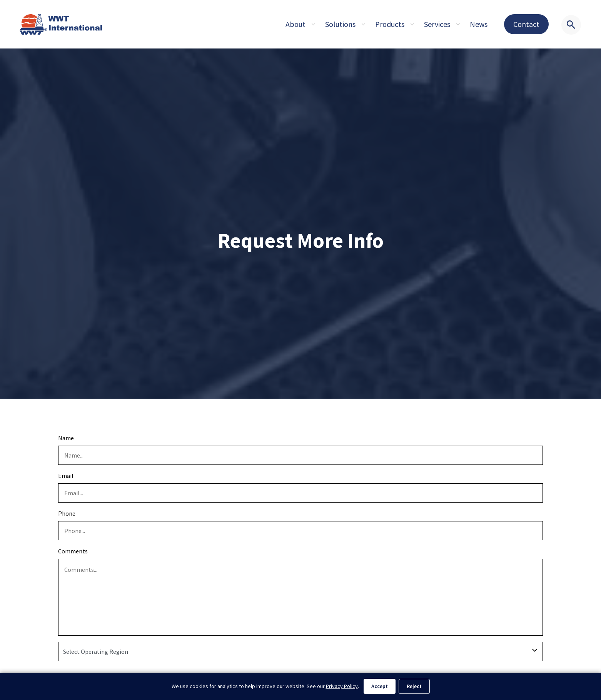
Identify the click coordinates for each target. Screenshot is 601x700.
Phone (67, 513)
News (479, 24)
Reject (414, 686)
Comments (73, 551)
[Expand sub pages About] (313, 24)
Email (66, 476)
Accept (380, 686)
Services (437, 24)
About (295, 24)
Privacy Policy (342, 686)
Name (66, 438)
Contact (526, 24)
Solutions (340, 24)
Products (390, 24)
